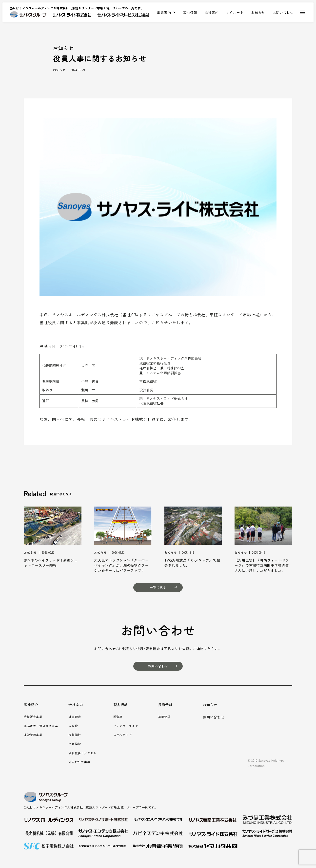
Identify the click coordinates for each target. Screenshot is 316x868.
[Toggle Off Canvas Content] (302, 12)
